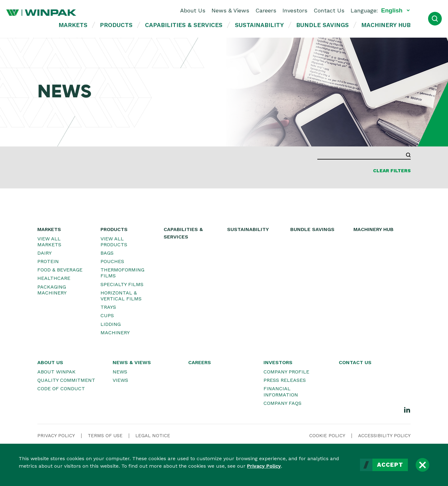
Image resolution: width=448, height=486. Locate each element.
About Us (193, 10)
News (120, 372)
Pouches (112, 261)
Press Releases (285, 380)
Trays (108, 307)
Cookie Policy (327, 436)
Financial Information (281, 391)
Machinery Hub (386, 25)
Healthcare (54, 278)
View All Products (114, 242)
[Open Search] (435, 19)
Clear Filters (392, 171)
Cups (107, 315)
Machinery (115, 333)
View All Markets (49, 242)
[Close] (422, 465)
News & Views (230, 10)
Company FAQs (282, 403)
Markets (73, 25)
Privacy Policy (264, 466)
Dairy (44, 253)
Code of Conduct (61, 389)
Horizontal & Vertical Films (121, 296)
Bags (107, 253)
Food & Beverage (60, 270)
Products (116, 25)
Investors (295, 10)
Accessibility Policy (384, 436)
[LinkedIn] (407, 410)
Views (120, 380)
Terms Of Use (105, 436)
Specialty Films (122, 284)
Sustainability (259, 25)
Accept (390, 465)
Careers (266, 10)
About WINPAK (56, 372)
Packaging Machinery (52, 290)
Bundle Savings (322, 25)
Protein (48, 261)
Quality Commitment (66, 380)
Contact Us (329, 10)
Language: (364, 10)
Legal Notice (153, 436)
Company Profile (286, 372)
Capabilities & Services (184, 25)
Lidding (111, 324)
